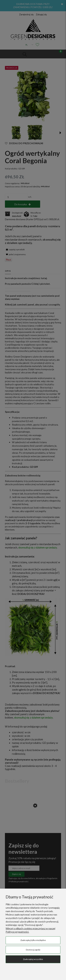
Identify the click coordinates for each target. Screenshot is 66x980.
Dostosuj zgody (33, 950)
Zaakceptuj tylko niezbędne (33, 940)
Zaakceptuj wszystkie (33, 959)
